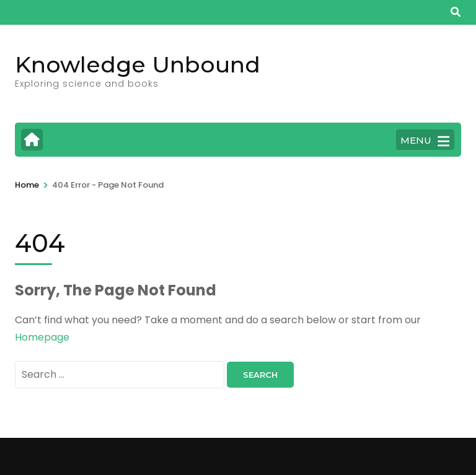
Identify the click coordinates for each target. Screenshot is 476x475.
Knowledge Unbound (138, 64)
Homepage (42, 337)
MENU (425, 141)
